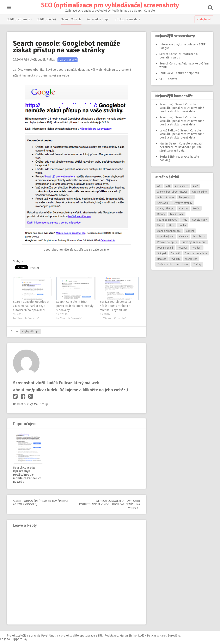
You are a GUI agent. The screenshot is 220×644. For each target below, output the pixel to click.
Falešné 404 (176, 214)
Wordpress (191, 259)
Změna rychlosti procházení (172, 265)
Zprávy (197, 265)
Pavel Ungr (166, 104)
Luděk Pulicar (47, 60)
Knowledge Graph (99, 19)
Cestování (163, 203)
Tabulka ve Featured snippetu (179, 73)
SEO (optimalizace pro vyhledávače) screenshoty (110, 5)
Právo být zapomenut (193, 242)
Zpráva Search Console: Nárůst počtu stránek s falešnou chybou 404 (115, 306)
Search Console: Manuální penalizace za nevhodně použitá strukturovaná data (181, 108)
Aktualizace (181, 186)
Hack (160, 225)
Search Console (72, 19)
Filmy (184, 220)
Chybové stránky (182, 203)
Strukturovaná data (128, 19)
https (170, 225)
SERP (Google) (47, 19)
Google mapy (199, 220)
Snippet (161, 253)
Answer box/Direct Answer (172, 192)
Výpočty (175, 259)
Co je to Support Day (14, 639)
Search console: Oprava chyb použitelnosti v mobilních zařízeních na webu (28, 475)
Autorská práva (165, 197)
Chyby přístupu (31, 332)
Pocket (35, 268)
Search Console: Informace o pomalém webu (178, 56)
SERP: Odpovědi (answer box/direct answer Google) (41, 503)
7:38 (21, 60)
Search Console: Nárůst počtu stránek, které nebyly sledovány (75, 306)
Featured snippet (167, 220)
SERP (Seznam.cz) (20, 19)
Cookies (183, 209)
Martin (163, 144)
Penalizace (198, 237)
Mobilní (189, 231)
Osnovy (183, 237)
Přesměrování (165, 248)
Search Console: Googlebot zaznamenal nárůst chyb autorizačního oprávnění (32, 306)
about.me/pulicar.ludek (36, 390)
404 (168, 186)
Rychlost (196, 248)
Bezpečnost (185, 197)
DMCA (196, 209)
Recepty (182, 248)
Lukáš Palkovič (169, 131)
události (161, 259)
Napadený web (165, 237)
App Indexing (199, 192)
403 (159, 186)
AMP (195, 186)
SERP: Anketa (168, 79)
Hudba (182, 225)
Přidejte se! (203, 19)
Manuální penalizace (169, 231)
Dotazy (161, 214)
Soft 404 (175, 253)
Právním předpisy (167, 242)
